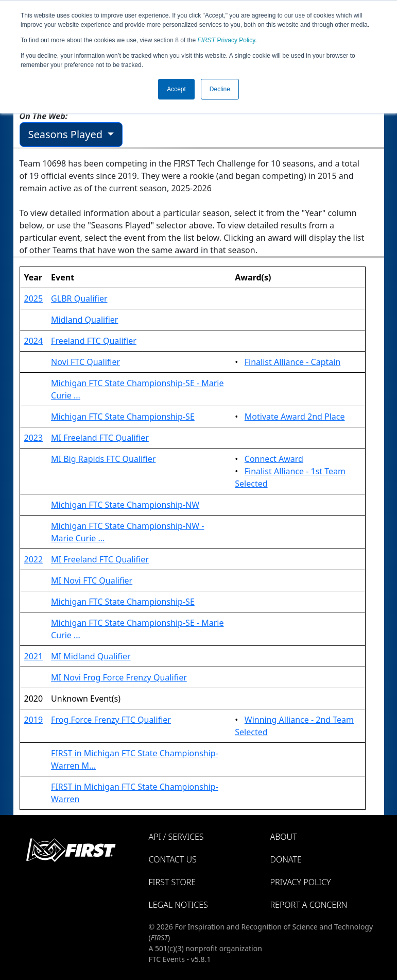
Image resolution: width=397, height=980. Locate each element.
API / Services (176, 837)
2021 (34, 656)
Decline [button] (220, 89)
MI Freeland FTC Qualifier (100, 438)
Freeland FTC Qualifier (94, 341)
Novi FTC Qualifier (85, 362)
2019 (34, 720)
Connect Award (274, 459)
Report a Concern (309, 905)
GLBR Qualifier (79, 298)
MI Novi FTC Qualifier (92, 580)
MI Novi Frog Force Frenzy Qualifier (119, 677)
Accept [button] (176, 89)
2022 (34, 559)
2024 (34, 341)
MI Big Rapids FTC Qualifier (103, 459)
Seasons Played (67, 134)
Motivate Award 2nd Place (295, 417)
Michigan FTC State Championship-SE (123, 417)
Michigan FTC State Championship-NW (125, 505)
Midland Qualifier (84, 320)
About (284, 837)
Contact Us (173, 859)
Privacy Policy (227, 40)
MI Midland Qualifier (91, 656)
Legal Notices (178, 905)
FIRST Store (172, 882)
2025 (34, 298)
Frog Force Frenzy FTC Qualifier (111, 720)
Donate (286, 859)
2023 (34, 438)
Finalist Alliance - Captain (293, 362)
